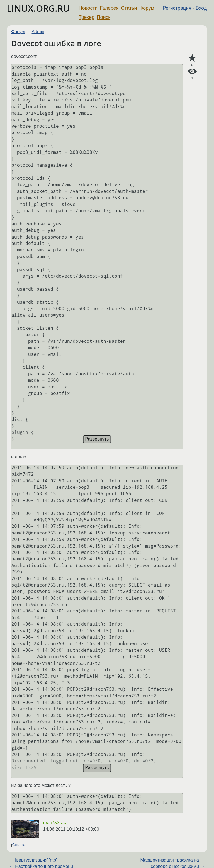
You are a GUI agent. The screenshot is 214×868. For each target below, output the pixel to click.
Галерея (109, 8)
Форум (147, 8)
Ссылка (19, 845)
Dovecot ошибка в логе (56, 43)
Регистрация (177, 8)
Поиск (104, 17)
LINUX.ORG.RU (38, 8)
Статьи (129, 8)
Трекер (87, 17)
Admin (38, 32)
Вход (201, 8)
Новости (88, 8)
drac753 (51, 823)
